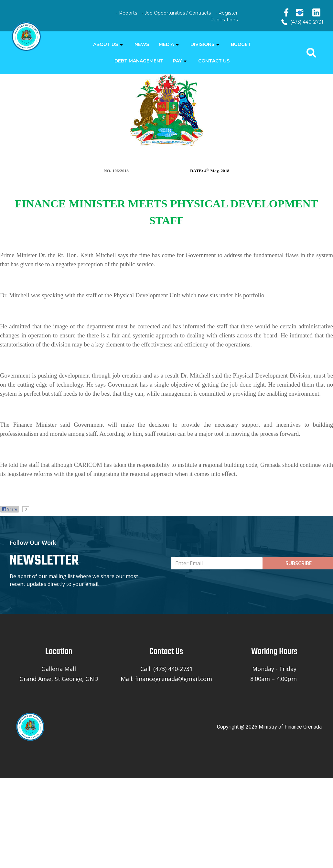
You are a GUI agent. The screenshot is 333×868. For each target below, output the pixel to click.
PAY (177, 61)
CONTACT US (214, 61)
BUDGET (241, 44)
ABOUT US (106, 44)
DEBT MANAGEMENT (139, 61)
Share (10, 509)
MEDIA (166, 44)
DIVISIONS (202, 44)
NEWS (142, 44)
